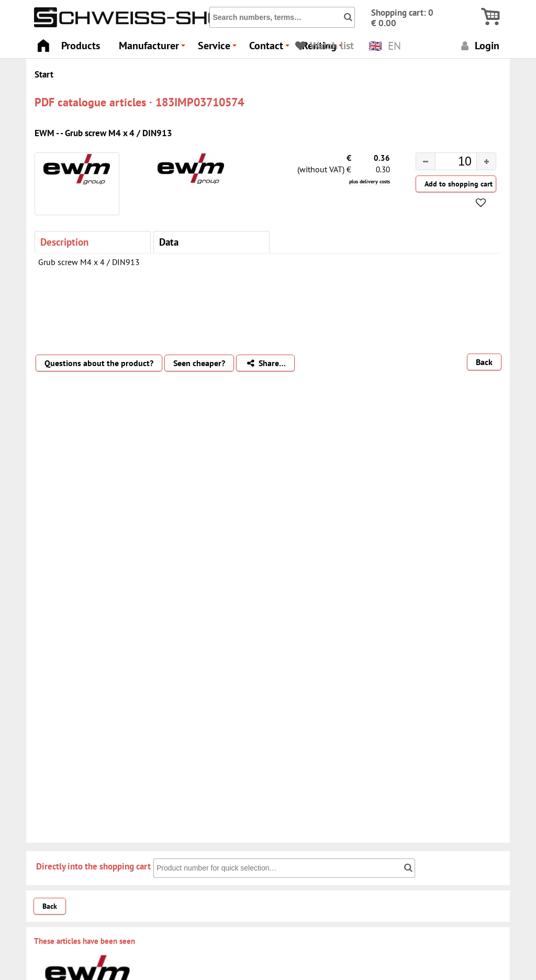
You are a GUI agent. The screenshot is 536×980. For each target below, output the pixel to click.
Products (81, 45)
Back (484, 362)
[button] (486, 161)
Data (169, 242)
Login (479, 45)
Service (219, 48)
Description (64, 242)
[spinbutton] (448, 163)
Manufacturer (154, 48)
